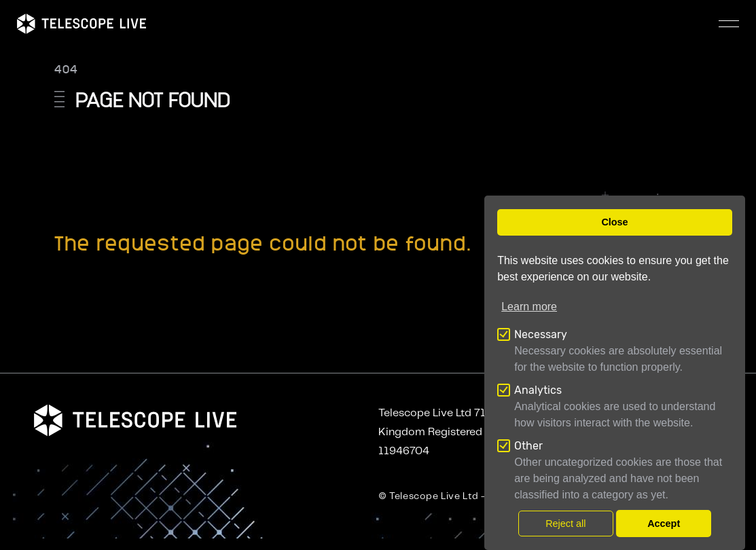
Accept (664, 524)
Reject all (565, 524)
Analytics (538, 390)
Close (614, 222)
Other (528, 446)
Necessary (541, 334)
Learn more (529, 307)
